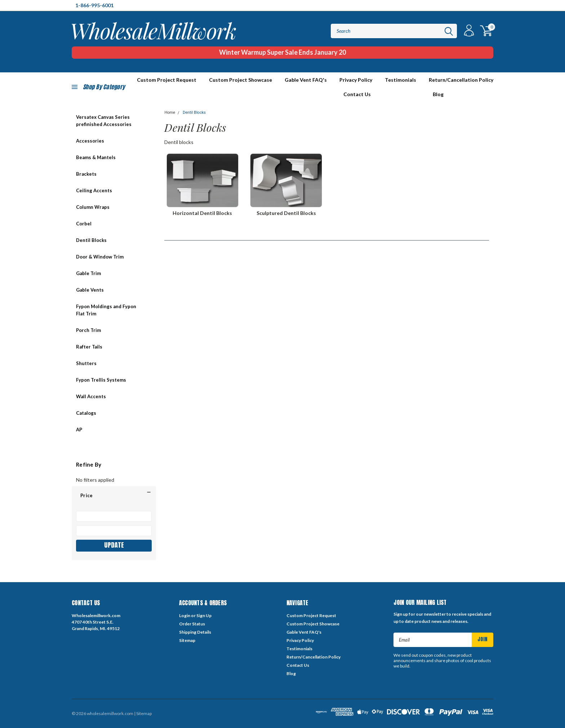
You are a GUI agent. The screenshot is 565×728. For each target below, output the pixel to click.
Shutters (86, 363)
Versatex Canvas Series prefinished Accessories (104, 121)
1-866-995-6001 (94, 5)
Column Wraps (93, 207)
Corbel (84, 224)
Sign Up (204, 615)
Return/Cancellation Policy (461, 80)
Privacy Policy (356, 80)
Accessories (90, 141)
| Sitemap (143, 713)
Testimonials (401, 80)
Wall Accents (91, 396)
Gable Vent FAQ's (306, 80)
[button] (114, 495)
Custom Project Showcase (241, 80)
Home (170, 113)
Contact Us (357, 94)
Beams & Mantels (96, 157)
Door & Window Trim (100, 257)
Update (114, 545)
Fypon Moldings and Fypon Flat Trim (106, 310)
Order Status (192, 624)
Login (185, 615)
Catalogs (86, 413)
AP (79, 430)
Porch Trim (88, 330)
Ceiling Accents (94, 190)
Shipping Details (195, 632)
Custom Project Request (311, 615)
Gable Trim (88, 273)
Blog (438, 94)
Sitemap (187, 640)
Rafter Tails (89, 347)
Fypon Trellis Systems (101, 380)
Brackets (86, 174)
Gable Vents (90, 290)
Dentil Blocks (91, 240)
